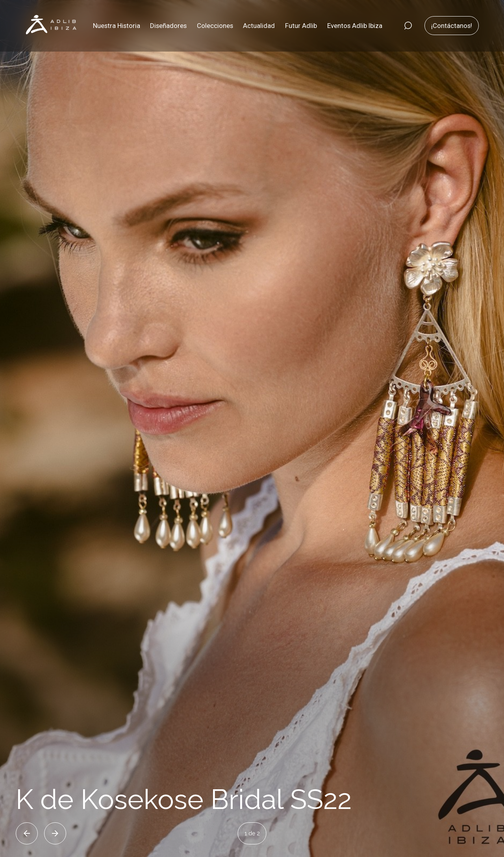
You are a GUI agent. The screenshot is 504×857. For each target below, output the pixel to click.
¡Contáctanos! (452, 26)
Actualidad (259, 26)
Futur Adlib (301, 26)
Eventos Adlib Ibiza (355, 26)
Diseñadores (168, 26)
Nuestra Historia (117, 26)
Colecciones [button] (215, 26)
